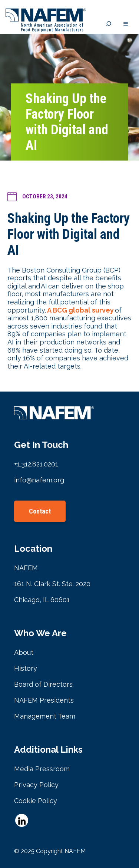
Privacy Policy (36, 785)
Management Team (45, 716)
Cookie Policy (36, 801)
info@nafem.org (39, 480)
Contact (40, 511)
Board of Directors (43, 684)
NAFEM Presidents (44, 700)
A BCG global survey (80, 310)
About (24, 652)
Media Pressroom (42, 769)
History (26, 668)
